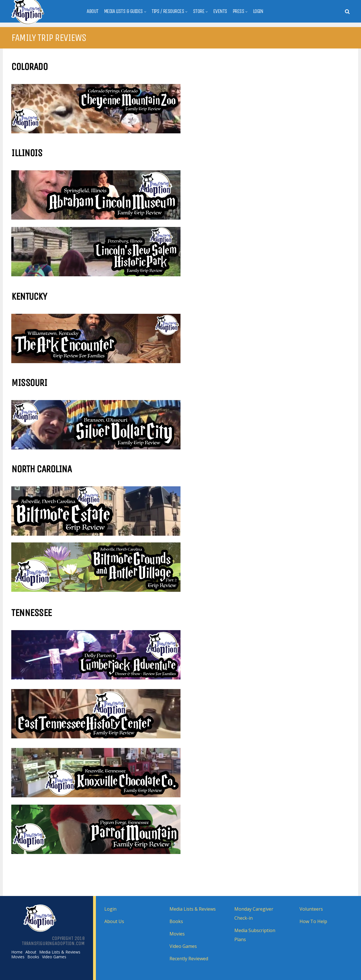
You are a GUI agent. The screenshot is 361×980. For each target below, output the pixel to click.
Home (17, 952)
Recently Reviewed (189, 959)
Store (199, 11)
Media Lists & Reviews (60, 952)
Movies (18, 957)
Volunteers (311, 909)
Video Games (54, 957)
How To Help (313, 921)
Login (258, 11)
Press (238, 11)
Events (220, 11)
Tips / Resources (168, 11)
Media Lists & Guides (123, 11)
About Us (114, 921)
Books (33, 957)
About (93, 11)
